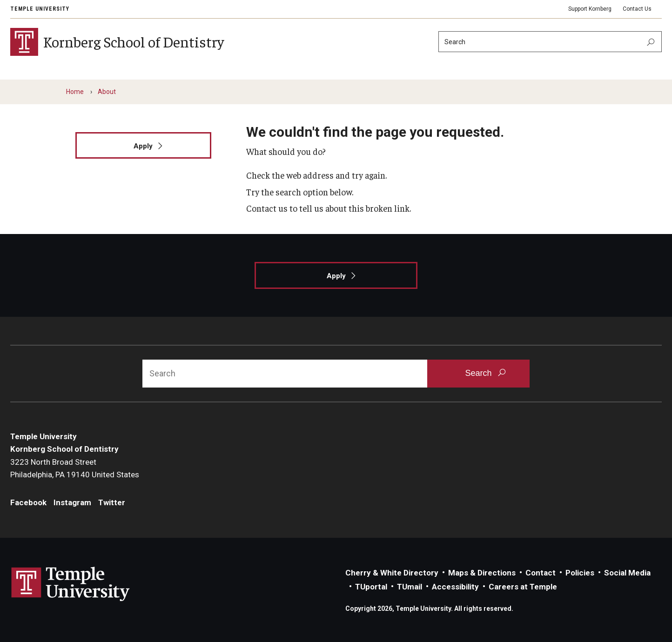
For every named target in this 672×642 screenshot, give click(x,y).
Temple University (40, 9)
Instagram (72, 502)
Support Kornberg (590, 9)
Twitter (112, 502)
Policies (580, 573)
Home (75, 92)
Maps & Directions (482, 573)
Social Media (627, 573)
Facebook (28, 502)
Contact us (267, 208)
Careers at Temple (523, 587)
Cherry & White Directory (392, 573)
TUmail (410, 587)
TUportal (371, 587)
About (107, 92)
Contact (541, 573)
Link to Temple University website (71, 584)
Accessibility (455, 587)
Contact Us (637, 9)
